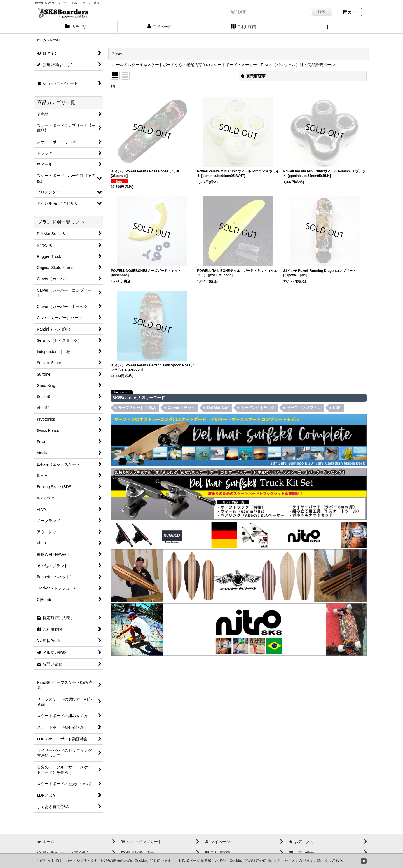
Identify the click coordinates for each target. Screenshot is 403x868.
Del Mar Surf (218, 408)
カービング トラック (258, 408)
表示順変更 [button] (253, 76)
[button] (327, 27)
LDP (337, 408)
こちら (337, 861)
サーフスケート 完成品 (137, 408)
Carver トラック (181, 408)
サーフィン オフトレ (304, 408)
